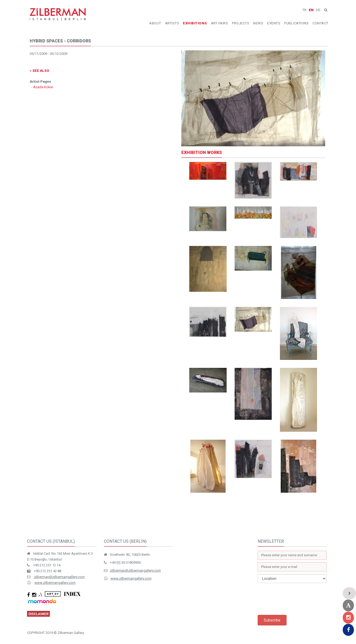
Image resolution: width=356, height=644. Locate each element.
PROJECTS (241, 23)
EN (311, 10)
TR (304, 10)
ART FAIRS (220, 23)
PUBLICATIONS (296, 23)
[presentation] (298, 599)
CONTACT (320, 23)
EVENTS (274, 23)
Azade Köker (43, 87)
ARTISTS (172, 23)
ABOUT (155, 23)
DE (318, 10)
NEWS (258, 23)
